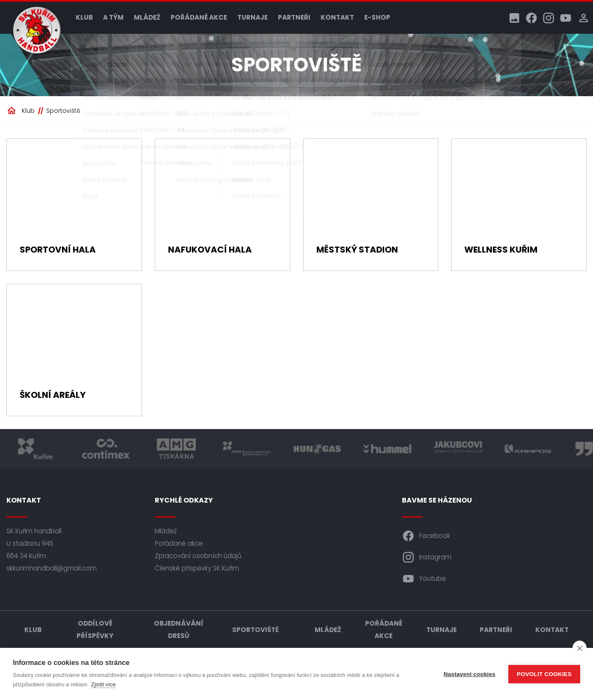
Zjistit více (103, 684)
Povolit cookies (544, 674)
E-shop (377, 17)
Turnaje (252, 17)
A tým (113, 17)
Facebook (426, 536)
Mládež (147, 17)
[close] (580, 648)
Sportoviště (63, 111)
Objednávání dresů (179, 629)
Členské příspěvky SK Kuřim (197, 568)
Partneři (294, 17)
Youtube (424, 579)
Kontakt (337, 17)
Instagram (427, 557)
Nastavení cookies (470, 674)
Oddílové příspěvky (95, 629)
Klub (84, 17)
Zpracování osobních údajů (198, 556)
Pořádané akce (199, 17)
